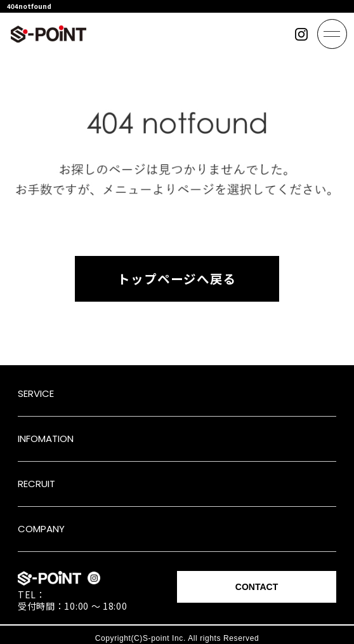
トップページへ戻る (177, 278)
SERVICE (36, 393)
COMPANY (41, 529)
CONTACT (257, 587)
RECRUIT (36, 484)
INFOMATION (46, 439)
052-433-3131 (77, 594)
